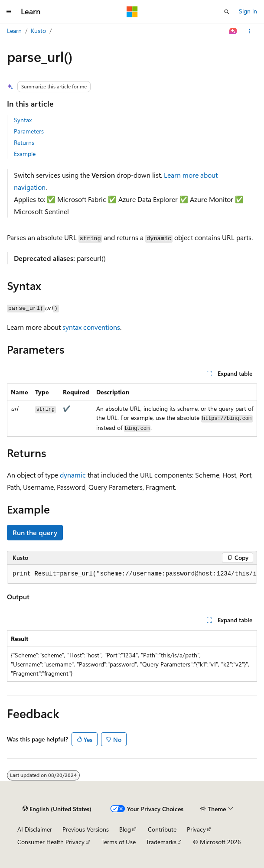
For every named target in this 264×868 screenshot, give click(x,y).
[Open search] (227, 12)
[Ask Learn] (233, 31)
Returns (24, 142)
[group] (132, 574)
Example (25, 154)
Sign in (248, 11)
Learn (14, 31)
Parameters (29, 131)
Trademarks (161, 842)
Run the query (35, 532)
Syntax (23, 120)
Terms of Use (119, 842)
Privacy (196, 829)
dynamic (73, 475)
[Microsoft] (132, 12)
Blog (125, 829)
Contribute (162, 829)
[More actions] (249, 31)
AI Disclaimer (35, 829)
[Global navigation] (9, 12)
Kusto (38, 31)
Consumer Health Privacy (51, 842)
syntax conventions (91, 327)
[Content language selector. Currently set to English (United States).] (57, 809)
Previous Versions (86, 829)
